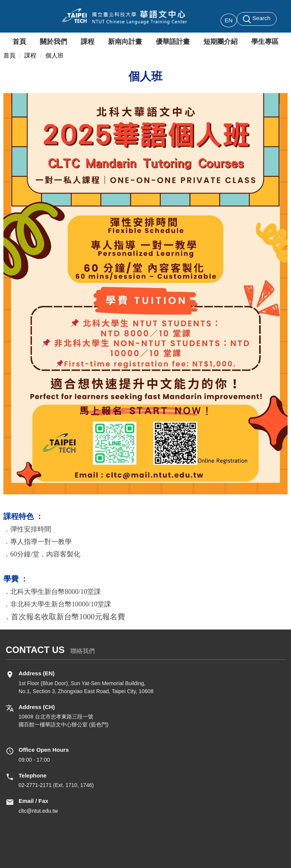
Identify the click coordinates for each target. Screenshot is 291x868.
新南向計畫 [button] (125, 42)
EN (229, 20)
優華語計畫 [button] (173, 42)
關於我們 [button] (53, 42)
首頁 (19, 42)
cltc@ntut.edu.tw (38, 811)
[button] (257, 19)
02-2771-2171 (35, 785)
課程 (30, 55)
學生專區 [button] (265, 42)
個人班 (55, 55)
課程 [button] (88, 42)
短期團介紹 (221, 42)
